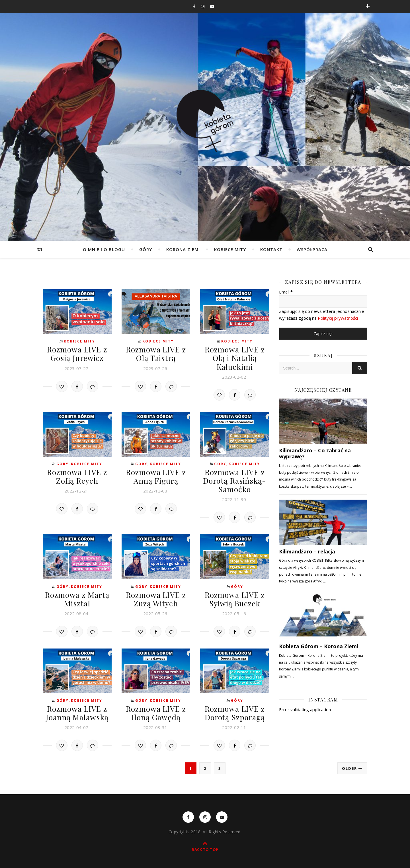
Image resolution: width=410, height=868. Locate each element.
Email (286, 292)
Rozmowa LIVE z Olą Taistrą (156, 353)
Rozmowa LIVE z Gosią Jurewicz (77, 353)
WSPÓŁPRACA (312, 249)
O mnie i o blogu (104, 249)
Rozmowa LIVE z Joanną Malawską (77, 710)
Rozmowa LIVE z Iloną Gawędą (156, 710)
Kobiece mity (230, 249)
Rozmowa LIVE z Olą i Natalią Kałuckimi (235, 357)
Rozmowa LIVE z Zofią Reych (77, 475)
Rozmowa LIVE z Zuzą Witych (156, 596)
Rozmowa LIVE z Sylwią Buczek (235, 596)
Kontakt (271, 249)
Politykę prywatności (338, 318)
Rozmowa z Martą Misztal (77, 596)
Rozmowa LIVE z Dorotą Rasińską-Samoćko (235, 479)
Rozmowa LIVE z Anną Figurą (156, 475)
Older (352, 765)
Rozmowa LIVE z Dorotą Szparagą (235, 710)
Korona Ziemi (183, 249)
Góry (146, 249)
